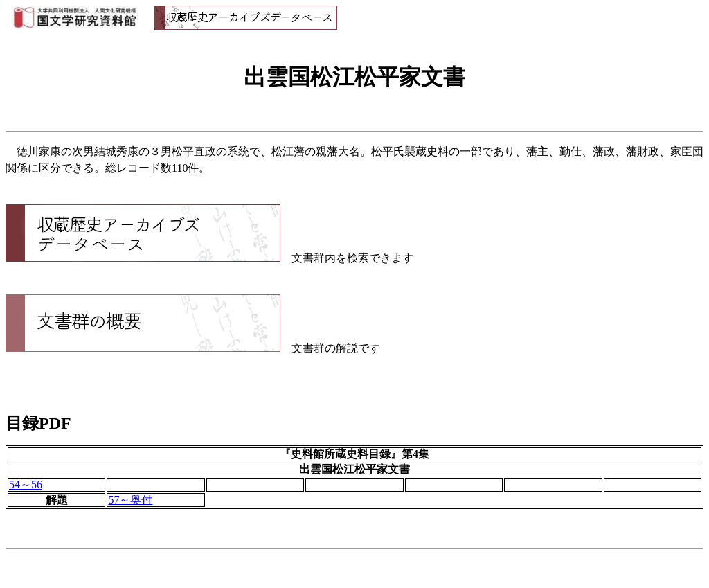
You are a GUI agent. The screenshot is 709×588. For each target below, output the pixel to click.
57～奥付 (130, 500)
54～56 (26, 484)
